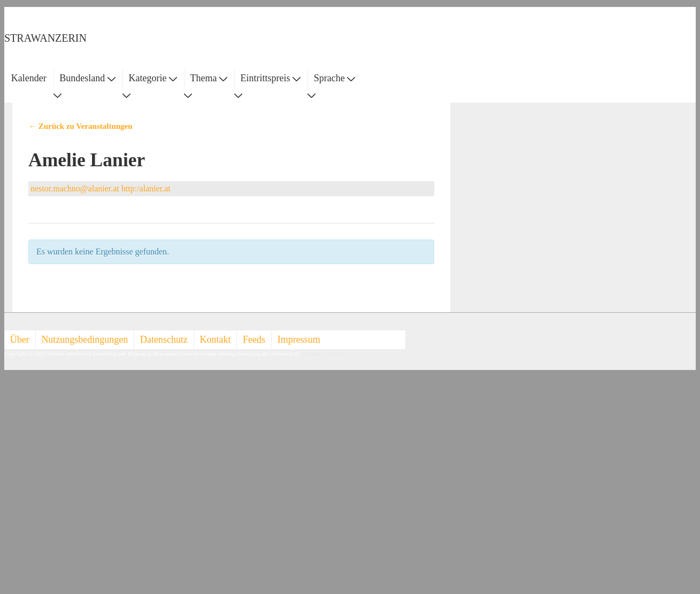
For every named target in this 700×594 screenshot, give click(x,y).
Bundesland (87, 78)
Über (20, 340)
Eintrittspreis (271, 78)
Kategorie (152, 78)
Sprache (334, 78)
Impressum (299, 340)
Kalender (29, 78)
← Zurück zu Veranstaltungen (80, 126)
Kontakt (216, 340)
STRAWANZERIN (45, 38)
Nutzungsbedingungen (84, 340)
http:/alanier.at (146, 188)
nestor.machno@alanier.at (75, 188)
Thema (209, 78)
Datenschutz (164, 340)
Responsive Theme (322, 354)
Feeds (254, 340)
